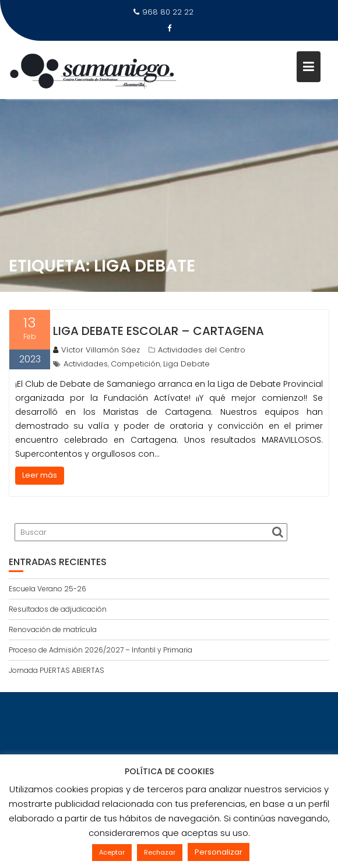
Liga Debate (186, 364)
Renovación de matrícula (53, 629)
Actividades (86, 364)
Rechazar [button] (160, 852)
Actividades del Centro (202, 350)
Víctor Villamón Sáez (96, 350)
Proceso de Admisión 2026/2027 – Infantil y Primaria (101, 650)
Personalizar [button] (219, 852)
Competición (135, 364)
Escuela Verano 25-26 (47, 589)
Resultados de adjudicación (58, 609)
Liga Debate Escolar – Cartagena (159, 331)
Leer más (40, 475)
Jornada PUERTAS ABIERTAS (57, 670)
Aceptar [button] (112, 852)
